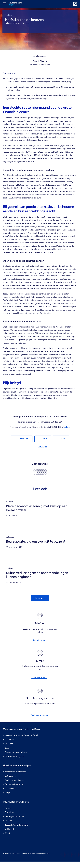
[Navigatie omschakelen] (5, 4)
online (67, 427)
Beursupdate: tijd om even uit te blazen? (35, 541)
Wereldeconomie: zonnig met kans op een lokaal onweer (37, 508)
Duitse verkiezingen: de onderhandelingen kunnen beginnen (37, 575)
